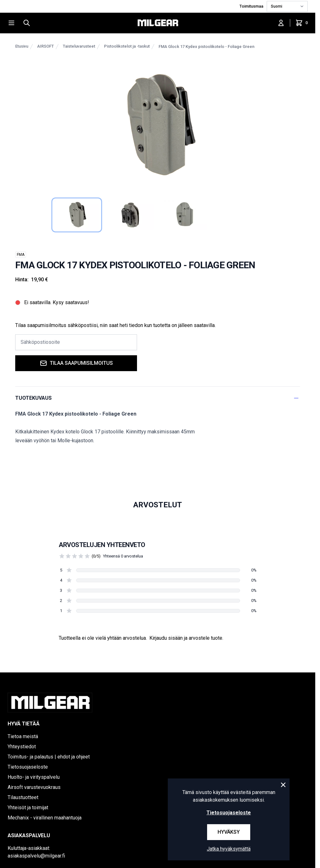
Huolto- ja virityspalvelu (34, 777)
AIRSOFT (46, 46)
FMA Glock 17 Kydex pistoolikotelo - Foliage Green (206, 47)
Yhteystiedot (22, 747)
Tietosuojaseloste (28, 767)
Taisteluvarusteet (79, 46)
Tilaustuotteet (23, 797)
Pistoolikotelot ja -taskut (127, 46)
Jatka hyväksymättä (229, 849)
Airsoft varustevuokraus (34, 787)
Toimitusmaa (252, 6)
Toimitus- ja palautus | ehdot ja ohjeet (49, 757)
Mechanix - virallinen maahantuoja (45, 818)
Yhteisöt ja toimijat (28, 808)
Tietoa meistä (23, 736)
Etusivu (22, 46)
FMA (21, 255)
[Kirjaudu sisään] (281, 23)
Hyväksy (229, 832)
